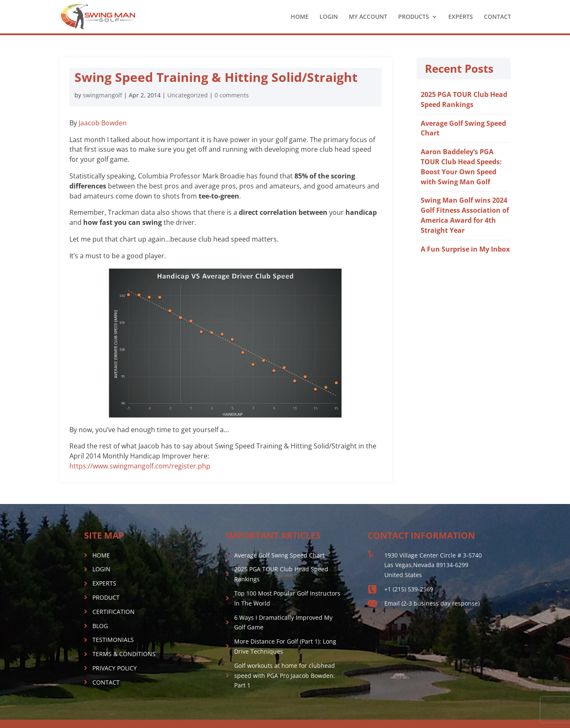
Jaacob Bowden (103, 123)
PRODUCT (106, 597)
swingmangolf (102, 95)
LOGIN (329, 17)
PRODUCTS (414, 17)
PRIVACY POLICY (115, 668)
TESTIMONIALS (113, 640)
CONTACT (497, 17)
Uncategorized (188, 95)
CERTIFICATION (114, 612)
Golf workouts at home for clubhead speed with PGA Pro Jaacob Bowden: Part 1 (285, 676)
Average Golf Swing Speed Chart (279, 555)
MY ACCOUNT (368, 17)
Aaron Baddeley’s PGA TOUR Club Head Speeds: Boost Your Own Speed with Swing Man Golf (461, 167)
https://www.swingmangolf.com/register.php (140, 466)
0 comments (232, 95)
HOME (300, 17)
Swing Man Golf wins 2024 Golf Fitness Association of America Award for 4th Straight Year (465, 215)
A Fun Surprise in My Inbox (465, 249)
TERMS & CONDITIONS (124, 654)
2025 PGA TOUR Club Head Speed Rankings (464, 99)
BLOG (100, 626)
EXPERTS (461, 17)
